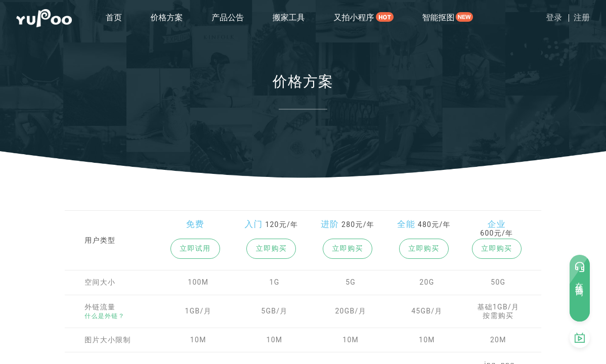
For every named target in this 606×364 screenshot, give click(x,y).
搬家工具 (289, 17)
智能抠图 (438, 17)
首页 (114, 17)
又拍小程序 (354, 17)
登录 (554, 17)
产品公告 (228, 17)
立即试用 (195, 248)
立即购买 (271, 248)
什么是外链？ (105, 316)
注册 (582, 17)
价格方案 (167, 17)
